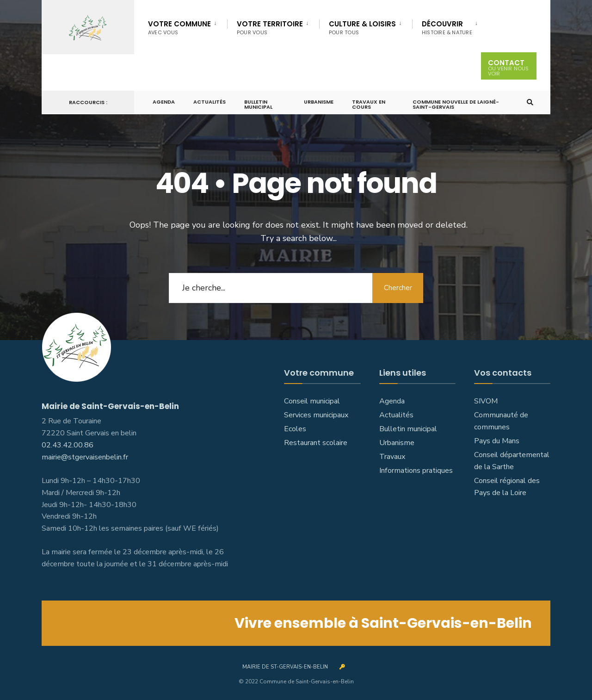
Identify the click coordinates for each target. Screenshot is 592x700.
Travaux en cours (369, 104)
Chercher (398, 288)
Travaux (392, 457)
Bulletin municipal (258, 104)
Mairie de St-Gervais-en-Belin (285, 667)
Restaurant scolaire (316, 443)
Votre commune (179, 28)
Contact (509, 66)
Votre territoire (270, 28)
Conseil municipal (312, 401)
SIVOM (486, 401)
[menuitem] (188, 26)
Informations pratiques (416, 471)
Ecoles (295, 429)
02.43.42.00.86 (68, 445)
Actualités (210, 102)
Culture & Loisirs (362, 28)
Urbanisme (319, 102)
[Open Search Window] (530, 102)
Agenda (164, 102)
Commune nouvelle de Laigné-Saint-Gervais (456, 104)
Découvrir (447, 28)
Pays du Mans (497, 441)
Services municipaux (316, 415)
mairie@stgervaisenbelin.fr (85, 457)
